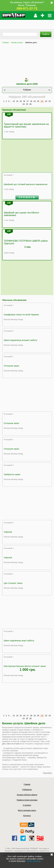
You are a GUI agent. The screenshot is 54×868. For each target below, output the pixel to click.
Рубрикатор (27, 790)
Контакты (27, 816)
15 (21, 101)
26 (30, 104)
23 (50, 101)
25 (27, 104)
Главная (5, 43)
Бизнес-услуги (17, 43)
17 (28, 101)
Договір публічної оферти (27, 795)
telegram (23, 838)
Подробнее (47, 773)
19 (35, 101)
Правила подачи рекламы (27, 800)
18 (31, 101)
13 (14, 101)
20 (38, 101)
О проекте (27, 805)
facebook (15, 838)
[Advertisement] (27, 23)
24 (23, 104)
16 (24, 101)
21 (42, 101)
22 (46, 101)
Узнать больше (33, 861)
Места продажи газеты (27, 810)
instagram (32, 838)
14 (17, 101)
